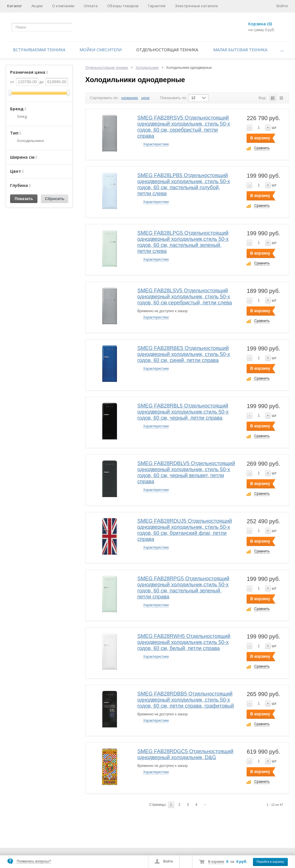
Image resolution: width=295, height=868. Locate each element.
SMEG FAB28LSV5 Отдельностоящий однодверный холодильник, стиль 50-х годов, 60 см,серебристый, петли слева (185, 297)
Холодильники (147, 68)
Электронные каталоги (196, 6)
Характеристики (156, 144)
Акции (37, 6)
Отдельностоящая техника (167, 50)
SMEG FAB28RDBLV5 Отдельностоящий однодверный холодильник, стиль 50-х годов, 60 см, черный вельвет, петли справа (186, 472)
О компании (63, 6)
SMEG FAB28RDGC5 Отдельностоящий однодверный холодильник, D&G (185, 754)
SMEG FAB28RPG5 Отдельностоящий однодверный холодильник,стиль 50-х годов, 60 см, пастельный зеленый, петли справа (183, 588)
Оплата (91, 6)
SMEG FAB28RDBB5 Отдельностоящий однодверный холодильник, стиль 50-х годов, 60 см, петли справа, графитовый (186, 700)
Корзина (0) (260, 24)
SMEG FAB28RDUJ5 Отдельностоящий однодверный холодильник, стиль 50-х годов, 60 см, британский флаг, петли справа (185, 530)
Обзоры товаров (123, 6)
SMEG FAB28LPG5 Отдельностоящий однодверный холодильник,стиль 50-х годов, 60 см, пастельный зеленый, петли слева (183, 242)
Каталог (15, 6)
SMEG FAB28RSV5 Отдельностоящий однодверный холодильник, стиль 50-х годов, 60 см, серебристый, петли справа (184, 127)
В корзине (216, 862)
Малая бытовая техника (240, 50)
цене (145, 98)
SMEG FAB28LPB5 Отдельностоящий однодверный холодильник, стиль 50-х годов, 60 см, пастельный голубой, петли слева (184, 184)
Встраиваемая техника (39, 50)
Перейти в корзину (270, 862)
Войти (168, 861)
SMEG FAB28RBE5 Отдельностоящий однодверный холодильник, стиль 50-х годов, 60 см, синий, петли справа (184, 354)
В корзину (260, 138)
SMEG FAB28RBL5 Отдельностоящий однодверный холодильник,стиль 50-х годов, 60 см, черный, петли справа (183, 412)
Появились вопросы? (34, 861)
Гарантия (157, 6)
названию (130, 98)
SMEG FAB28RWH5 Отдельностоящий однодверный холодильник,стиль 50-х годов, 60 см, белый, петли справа (184, 642)
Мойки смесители (101, 50)
